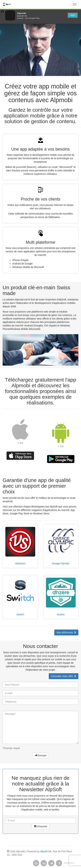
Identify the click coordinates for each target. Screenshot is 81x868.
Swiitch (20, 614)
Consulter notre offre (64, 676)
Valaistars (20, 563)
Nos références (66, 632)
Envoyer (40, 755)
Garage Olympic (61, 563)
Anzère (61, 614)
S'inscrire (40, 826)
